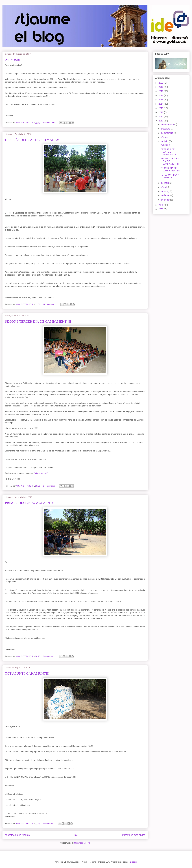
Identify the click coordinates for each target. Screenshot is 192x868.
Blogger (133, 862)
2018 (161, 87)
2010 (161, 121)
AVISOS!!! (13, 60)
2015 (161, 100)
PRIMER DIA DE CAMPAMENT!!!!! (31, 503)
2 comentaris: (49, 656)
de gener (166, 200)
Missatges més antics (134, 835)
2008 (161, 209)
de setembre (167, 133)
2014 (161, 104)
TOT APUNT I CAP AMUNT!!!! (28, 673)
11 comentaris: (50, 304)
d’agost (165, 137)
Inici (76, 835)
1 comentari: (49, 823)
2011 (161, 117)
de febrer (166, 195)
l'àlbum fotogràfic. (42, 473)
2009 (161, 205)
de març (165, 191)
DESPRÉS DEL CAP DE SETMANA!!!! (33, 140)
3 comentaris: (49, 123)
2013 (161, 108)
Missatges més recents (17, 835)
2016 (161, 95)
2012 (161, 112)
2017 (161, 91)
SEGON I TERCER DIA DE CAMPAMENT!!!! (38, 321)
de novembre (168, 124)
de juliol (165, 141)
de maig (165, 183)
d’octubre (166, 129)
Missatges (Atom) (82, 843)
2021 (161, 83)
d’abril (164, 187)
